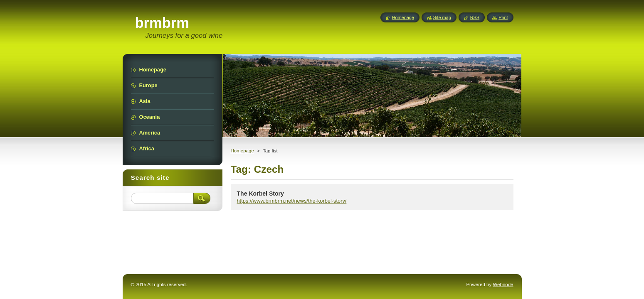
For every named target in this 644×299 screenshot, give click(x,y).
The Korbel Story (260, 194)
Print (503, 17)
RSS (475, 17)
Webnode (503, 284)
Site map (442, 17)
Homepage (242, 151)
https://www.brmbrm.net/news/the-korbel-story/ (292, 201)
